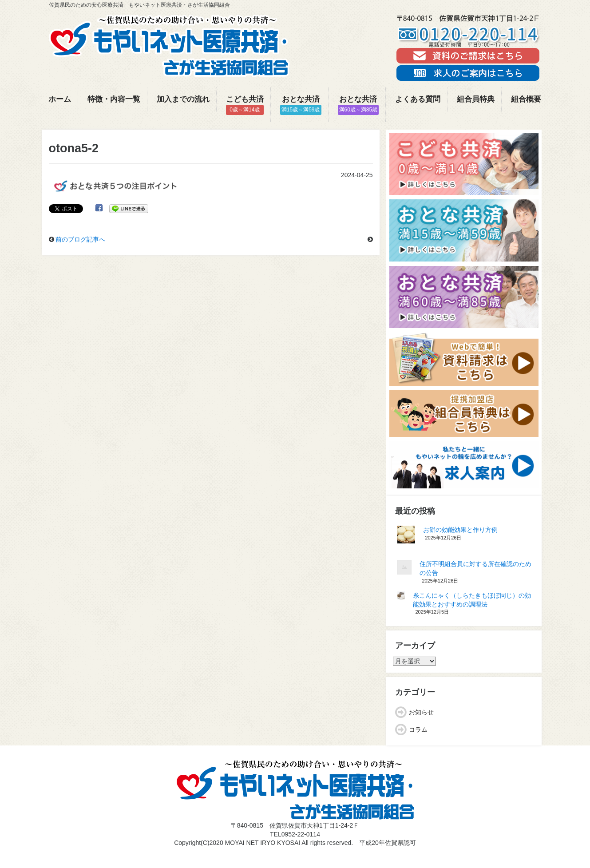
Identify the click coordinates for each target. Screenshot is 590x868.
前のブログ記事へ (80, 239)
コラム (418, 729)
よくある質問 (418, 99)
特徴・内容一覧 (114, 99)
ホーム (60, 99)
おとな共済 (301, 105)
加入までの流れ (183, 99)
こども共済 (245, 105)
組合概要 (526, 99)
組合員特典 (476, 99)
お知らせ (421, 712)
